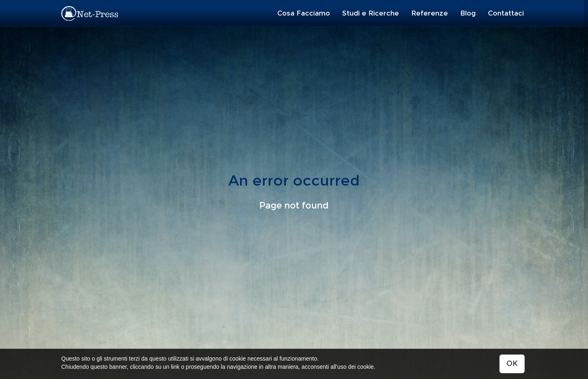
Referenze (430, 13)
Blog (468, 13)
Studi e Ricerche (371, 13)
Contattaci (506, 13)
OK (512, 363)
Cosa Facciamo (304, 13)
